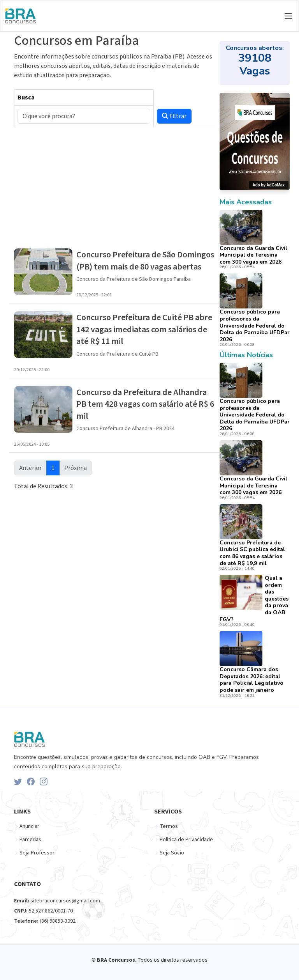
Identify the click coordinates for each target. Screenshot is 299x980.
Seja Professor (37, 853)
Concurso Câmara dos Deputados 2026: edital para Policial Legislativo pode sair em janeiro (252, 680)
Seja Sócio (172, 853)
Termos (169, 826)
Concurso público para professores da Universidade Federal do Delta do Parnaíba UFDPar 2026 (255, 325)
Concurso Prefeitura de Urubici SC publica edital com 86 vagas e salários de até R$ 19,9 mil (252, 553)
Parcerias (30, 840)
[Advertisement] (114, 188)
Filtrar (174, 116)
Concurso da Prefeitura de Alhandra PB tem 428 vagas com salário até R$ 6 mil (145, 404)
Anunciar (29, 826)
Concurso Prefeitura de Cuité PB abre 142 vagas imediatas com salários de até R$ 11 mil (144, 329)
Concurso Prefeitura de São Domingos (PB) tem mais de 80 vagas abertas (145, 261)
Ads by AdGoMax (269, 185)
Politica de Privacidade (186, 840)
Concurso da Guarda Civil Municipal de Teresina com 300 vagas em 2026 (253, 255)
